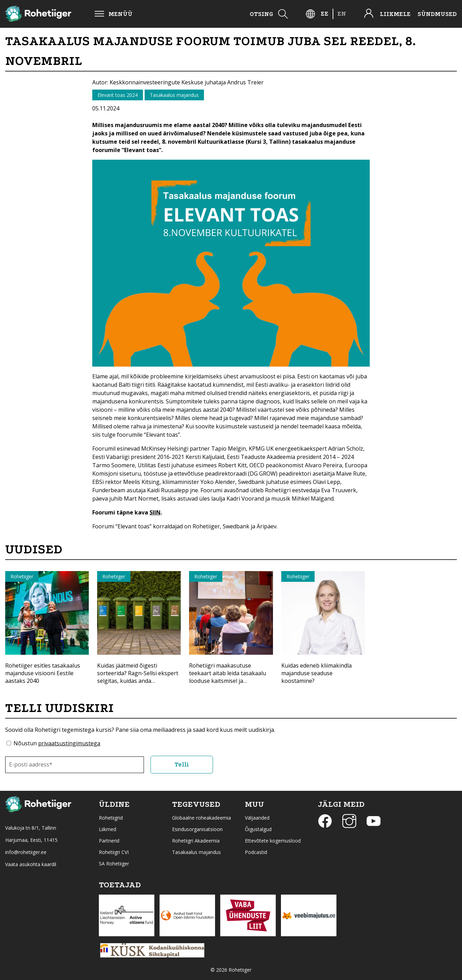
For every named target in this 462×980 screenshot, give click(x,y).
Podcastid (256, 852)
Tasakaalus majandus (196, 852)
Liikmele (395, 14)
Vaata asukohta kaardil (31, 864)
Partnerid (109, 840)
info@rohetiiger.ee (26, 852)
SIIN (155, 512)
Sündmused (437, 14)
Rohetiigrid (111, 817)
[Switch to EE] (325, 14)
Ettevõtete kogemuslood (273, 840)
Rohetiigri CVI (114, 852)
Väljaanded (257, 817)
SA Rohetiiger (114, 863)
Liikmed (108, 829)
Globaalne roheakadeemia (202, 817)
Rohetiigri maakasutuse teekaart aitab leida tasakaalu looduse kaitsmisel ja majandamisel (228, 677)
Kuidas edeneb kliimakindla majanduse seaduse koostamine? (316, 673)
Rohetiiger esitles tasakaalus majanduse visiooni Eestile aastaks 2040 (43, 673)
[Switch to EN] (342, 14)
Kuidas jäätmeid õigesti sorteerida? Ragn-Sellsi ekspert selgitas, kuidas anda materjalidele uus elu (138, 677)
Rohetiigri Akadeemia (196, 840)
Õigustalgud (258, 829)
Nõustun (57, 743)
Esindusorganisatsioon (197, 829)
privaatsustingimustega (69, 743)
